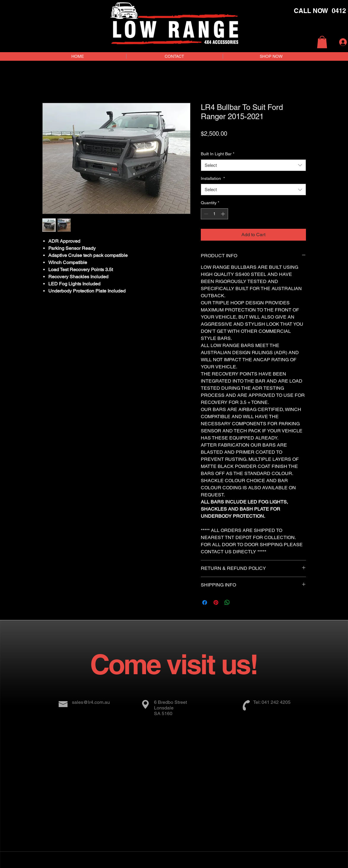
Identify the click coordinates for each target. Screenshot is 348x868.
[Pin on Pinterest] (216, 602)
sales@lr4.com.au (91, 702)
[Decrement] (205, 214)
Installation (213, 178)
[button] (322, 42)
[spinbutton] (214, 214)
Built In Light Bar (218, 154)
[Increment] (223, 214)
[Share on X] (238, 602)
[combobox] (253, 165)
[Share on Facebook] (205, 602)
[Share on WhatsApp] (227, 602)
